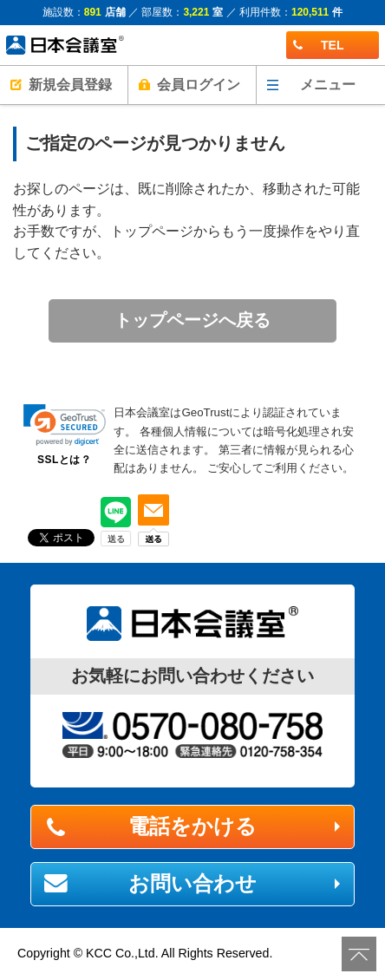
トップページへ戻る (192, 320)
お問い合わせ (192, 883)
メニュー (328, 85)
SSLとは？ (64, 460)
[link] (65, 425)
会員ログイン (199, 85)
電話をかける (192, 826)
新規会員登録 (70, 85)
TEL (319, 45)
